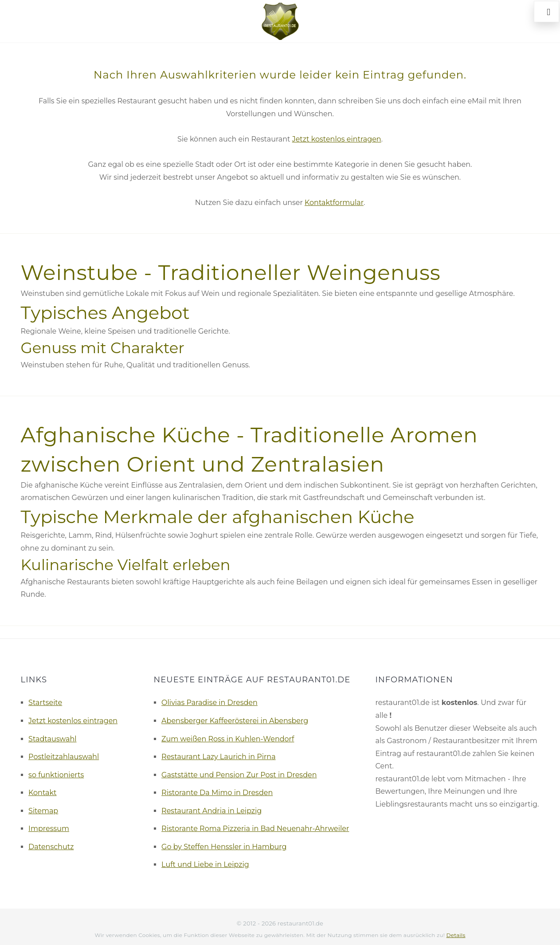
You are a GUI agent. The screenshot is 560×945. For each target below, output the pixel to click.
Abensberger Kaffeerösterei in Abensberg (235, 721)
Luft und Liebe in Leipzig (205, 864)
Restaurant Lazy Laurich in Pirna (219, 757)
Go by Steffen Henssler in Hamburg (224, 847)
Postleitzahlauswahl (64, 757)
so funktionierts (56, 775)
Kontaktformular (334, 203)
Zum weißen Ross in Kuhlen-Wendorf (228, 739)
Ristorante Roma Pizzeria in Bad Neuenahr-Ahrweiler (255, 829)
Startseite (45, 703)
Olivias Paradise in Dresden (210, 703)
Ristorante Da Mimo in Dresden (217, 793)
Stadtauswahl (53, 739)
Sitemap (43, 811)
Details (456, 935)
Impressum (49, 829)
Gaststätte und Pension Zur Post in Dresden (239, 775)
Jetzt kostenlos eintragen (337, 139)
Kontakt (43, 793)
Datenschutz (51, 847)
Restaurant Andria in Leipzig (211, 811)
